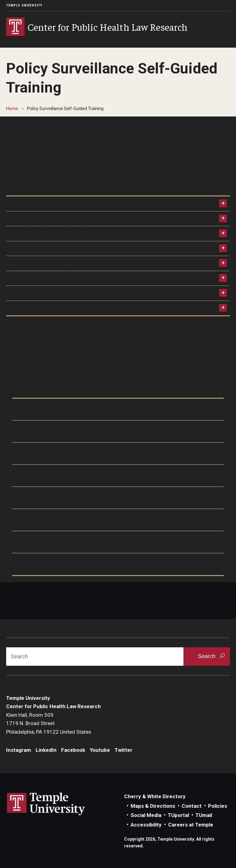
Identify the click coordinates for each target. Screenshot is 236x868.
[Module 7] (118, 542)
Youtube (100, 750)
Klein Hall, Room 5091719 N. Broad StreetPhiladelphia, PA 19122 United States (49, 723)
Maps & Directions (153, 806)
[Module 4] (118, 476)
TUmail (204, 815)
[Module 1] (118, 410)
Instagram (19, 750)
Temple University (24, 5)
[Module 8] (118, 564)
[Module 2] (118, 431)
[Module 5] (118, 498)
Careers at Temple (191, 825)
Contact (192, 806)
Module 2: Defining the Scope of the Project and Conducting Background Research (110, 219)
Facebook (73, 750)
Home (12, 108)
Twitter (124, 750)
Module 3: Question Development (50, 233)
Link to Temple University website (46, 804)
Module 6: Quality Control (40, 278)
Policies (218, 806)
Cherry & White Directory (155, 796)
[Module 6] (118, 520)
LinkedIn (46, 750)
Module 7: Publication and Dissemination (58, 293)
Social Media (146, 815)
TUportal (178, 815)
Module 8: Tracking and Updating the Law (59, 308)
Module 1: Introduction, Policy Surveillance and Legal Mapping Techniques (100, 203)
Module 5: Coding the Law (40, 263)
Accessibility (146, 825)
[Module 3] (118, 454)
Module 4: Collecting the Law (44, 248)
